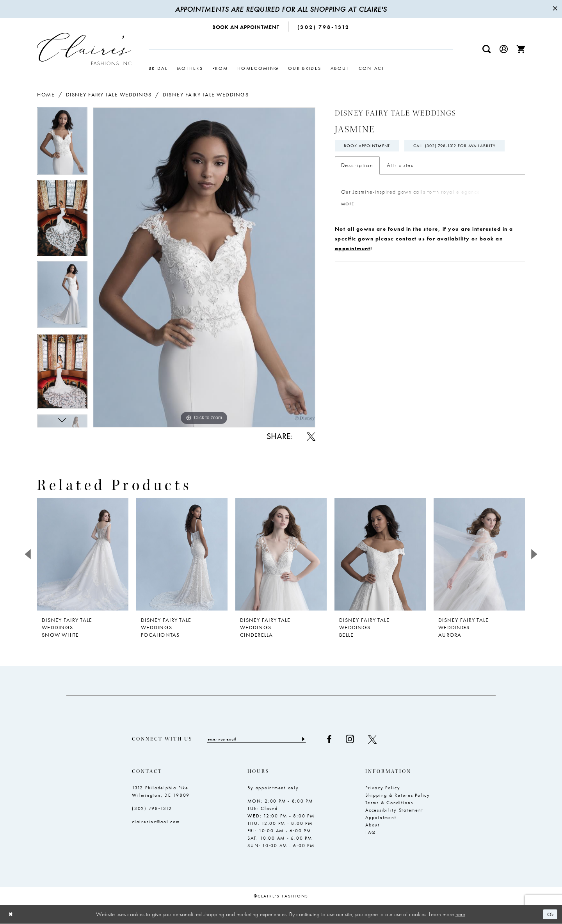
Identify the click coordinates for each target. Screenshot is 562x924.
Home (46, 94)
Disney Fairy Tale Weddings (109, 94)
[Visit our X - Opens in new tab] (384, 740)
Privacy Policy (383, 789)
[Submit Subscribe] (314, 740)
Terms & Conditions (389, 803)
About (373, 826)
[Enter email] (262, 740)
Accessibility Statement (394, 811)
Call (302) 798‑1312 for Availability (390, 166)
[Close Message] (555, 9)
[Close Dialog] (12, 915)
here (460, 915)
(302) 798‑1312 (152, 809)
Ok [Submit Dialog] (549, 915)
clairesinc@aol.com (156, 823)
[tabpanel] (62, 144)
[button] (504, 49)
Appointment (381, 818)
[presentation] (83, 554)
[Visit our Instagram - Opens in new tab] (361, 740)
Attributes (400, 185)
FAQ (371, 833)
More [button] (349, 225)
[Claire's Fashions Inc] (84, 49)
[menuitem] (246, 27)
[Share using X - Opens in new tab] (311, 436)
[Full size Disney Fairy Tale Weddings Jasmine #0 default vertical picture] (204, 267)
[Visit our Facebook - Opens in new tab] (341, 740)
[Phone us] (324, 27)
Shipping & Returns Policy (398, 796)
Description (357, 185)
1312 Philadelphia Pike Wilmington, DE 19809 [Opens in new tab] (161, 792)
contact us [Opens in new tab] (410, 260)
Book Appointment (370, 147)
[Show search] (487, 49)
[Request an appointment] (246, 27)
